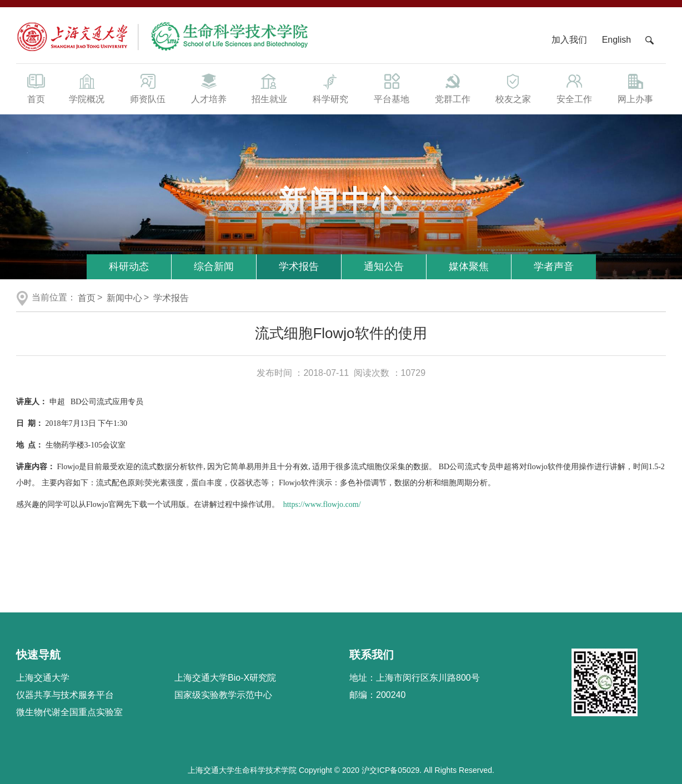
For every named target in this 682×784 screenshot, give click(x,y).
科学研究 (330, 88)
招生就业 (269, 88)
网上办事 (635, 88)
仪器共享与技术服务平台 (65, 695)
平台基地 (392, 88)
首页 (36, 88)
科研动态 (129, 267)
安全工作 (574, 88)
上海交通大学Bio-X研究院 (225, 678)
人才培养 (209, 88)
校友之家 (514, 88)
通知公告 (384, 267)
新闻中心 (124, 298)
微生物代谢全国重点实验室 (69, 712)
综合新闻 (214, 267)
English (616, 40)
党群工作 (453, 88)
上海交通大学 (43, 678)
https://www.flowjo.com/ (322, 504)
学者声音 (554, 267)
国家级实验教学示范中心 (223, 695)
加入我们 (570, 40)
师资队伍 (148, 88)
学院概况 (87, 88)
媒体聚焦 (469, 267)
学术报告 (299, 267)
